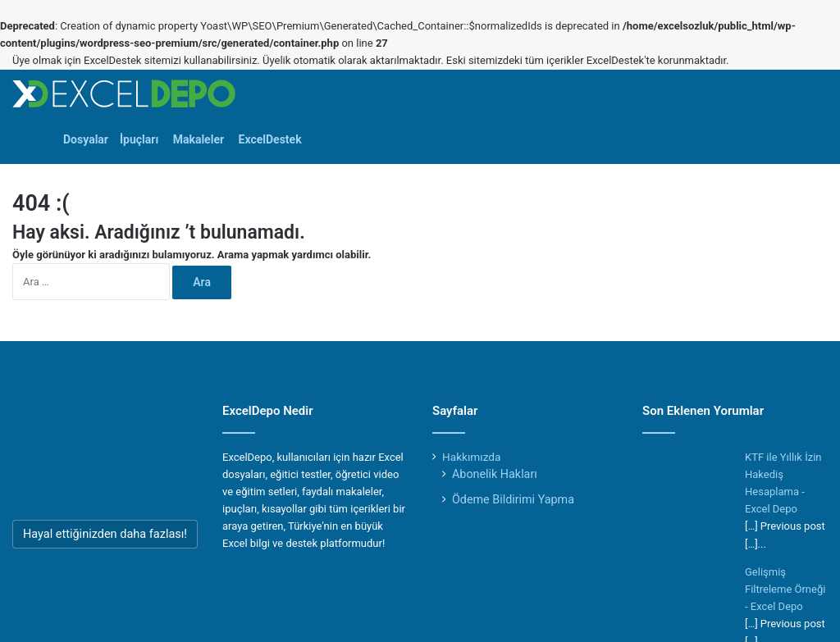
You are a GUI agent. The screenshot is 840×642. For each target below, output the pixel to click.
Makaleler (197, 139)
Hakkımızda (471, 457)
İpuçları (139, 139)
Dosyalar (86, 139)
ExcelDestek (269, 139)
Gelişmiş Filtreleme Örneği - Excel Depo (785, 589)
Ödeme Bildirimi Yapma (513, 499)
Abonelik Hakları (495, 474)
